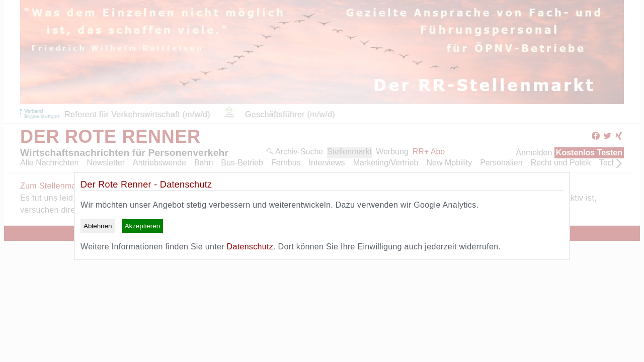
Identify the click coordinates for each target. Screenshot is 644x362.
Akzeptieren (142, 226)
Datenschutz (250, 247)
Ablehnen (98, 226)
